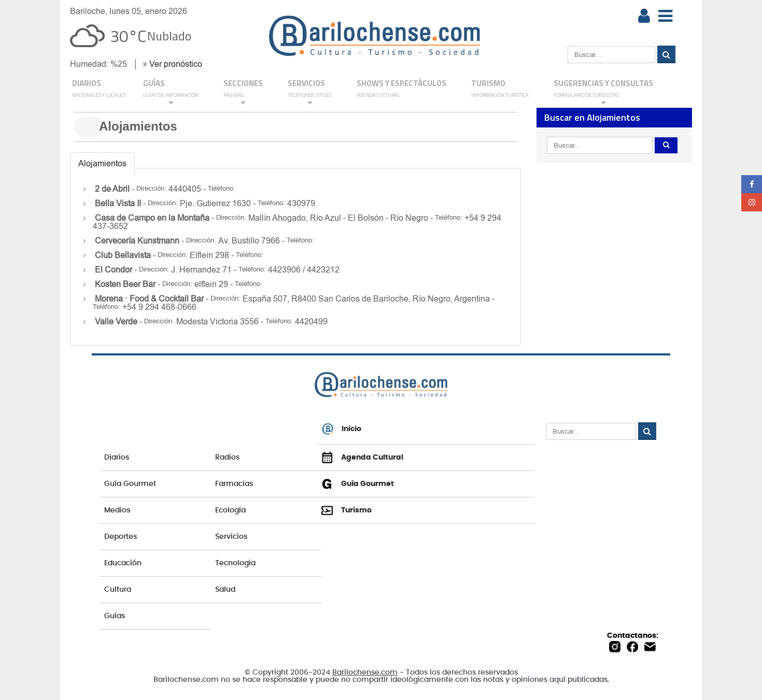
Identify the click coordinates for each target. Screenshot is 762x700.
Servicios (231, 537)
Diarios (117, 458)
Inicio (342, 429)
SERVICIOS (310, 92)
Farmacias (234, 484)
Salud (225, 590)
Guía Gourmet (130, 484)
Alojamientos (102, 163)
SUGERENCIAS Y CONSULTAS (603, 92)
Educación (123, 563)
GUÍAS (171, 92)
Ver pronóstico (176, 64)
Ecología (230, 510)
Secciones (243, 92)
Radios (227, 458)
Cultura (118, 590)
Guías (115, 616)
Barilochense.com (365, 673)
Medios (117, 510)
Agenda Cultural (362, 458)
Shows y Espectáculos (401, 89)
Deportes (121, 537)
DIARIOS (99, 89)
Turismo (500, 89)
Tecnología (235, 563)
